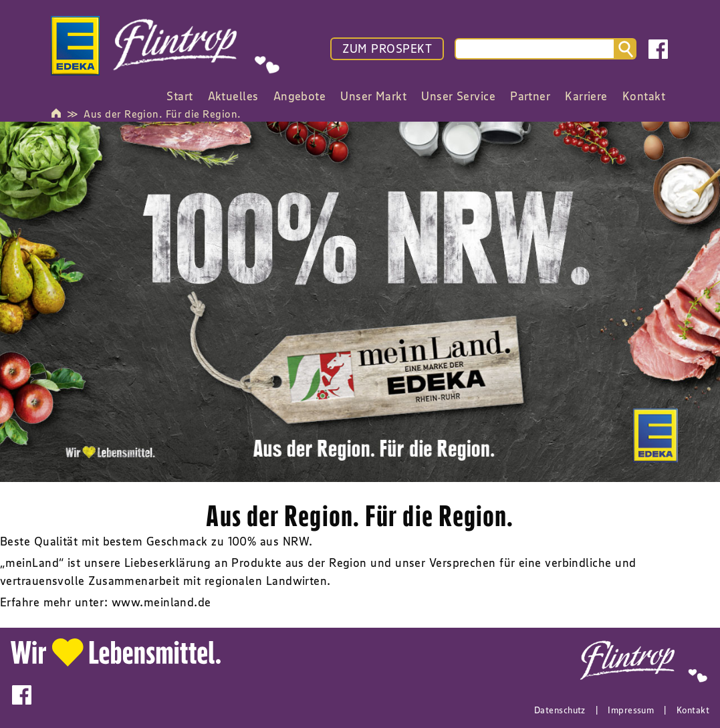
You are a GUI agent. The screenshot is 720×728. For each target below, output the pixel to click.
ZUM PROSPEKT (387, 49)
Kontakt (693, 710)
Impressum (631, 710)
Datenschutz (560, 710)
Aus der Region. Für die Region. (162, 114)
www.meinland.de (161, 602)
